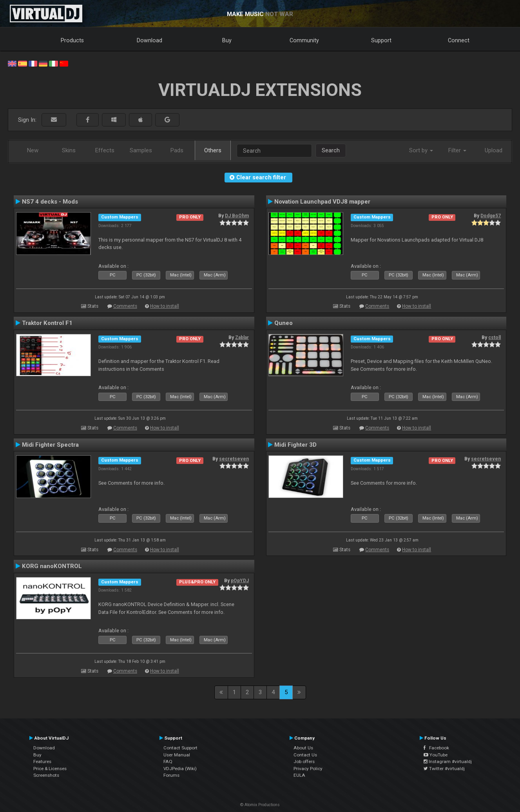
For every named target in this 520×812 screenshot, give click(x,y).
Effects (105, 150)
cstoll (495, 337)
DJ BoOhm (237, 216)
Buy (227, 40)
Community (304, 40)
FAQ (168, 761)
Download (149, 40)
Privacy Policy (308, 769)
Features (42, 761)
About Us (303, 748)
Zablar (242, 337)
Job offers (304, 761)
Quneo (284, 323)
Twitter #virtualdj (444, 769)
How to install (165, 306)
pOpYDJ (240, 581)
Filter (457, 150)
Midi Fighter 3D (295, 445)
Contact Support (180, 748)
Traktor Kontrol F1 (47, 323)
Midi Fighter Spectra (50, 445)
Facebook (436, 748)
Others (213, 150)
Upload (494, 150)
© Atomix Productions (260, 805)
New (33, 150)
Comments (125, 306)
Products (72, 40)
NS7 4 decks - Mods (50, 202)
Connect (459, 40)
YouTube (436, 755)
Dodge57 (491, 216)
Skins (69, 150)
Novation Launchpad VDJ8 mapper (322, 202)
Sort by (421, 150)
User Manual (177, 755)
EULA (299, 775)
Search (331, 150)
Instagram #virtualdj (448, 761)
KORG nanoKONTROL (52, 566)
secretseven (234, 459)
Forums (171, 775)
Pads (177, 150)
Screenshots (46, 775)
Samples (141, 150)
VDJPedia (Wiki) (180, 769)
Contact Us (305, 755)
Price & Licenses (50, 769)
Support (381, 40)
